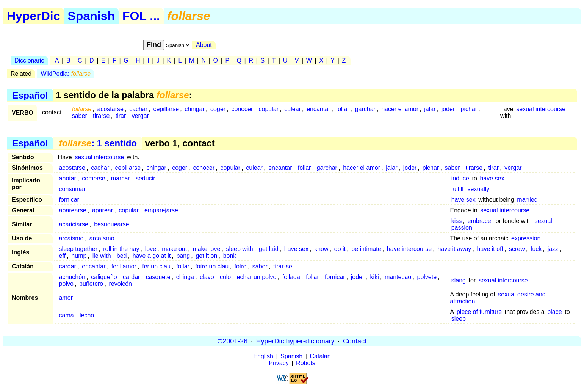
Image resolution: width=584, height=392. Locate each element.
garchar (365, 109)
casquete (158, 277)
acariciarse (74, 224)
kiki (375, 277)
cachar (138, 109)
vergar (140, 116)
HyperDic (34, 16)
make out (174, 249)
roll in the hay (121, 249)
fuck (536, 249)
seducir (146, 178)
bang (183, 256)
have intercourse (409, 249)
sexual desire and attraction (498, 298)
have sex (492, 178)
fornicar (69, 200)
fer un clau (156, 266)
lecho (87, 315)
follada (291, 277)
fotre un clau (212, 266)
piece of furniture (479, 312)
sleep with (240, 249)
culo (225, 277)
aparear (103, 210)
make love (206, 249)
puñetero (91, 284)
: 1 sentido (98, 143)
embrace (479, 221)
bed (122, 256)
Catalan (320, 356)
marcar (121, 178)
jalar (430, 109)
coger (218, 109)
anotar (68, 178)
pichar (469, 109)
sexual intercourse (541, 109)
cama (67, 315)
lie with (102, 256)
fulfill (457, 189)
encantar (318, 109)
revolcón (121, 284)
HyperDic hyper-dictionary (295, 341)
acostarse (110, 109)
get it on (206, 256)
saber (80, 116)
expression (526, 238)
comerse (93, 178)
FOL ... (141, 16)
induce (460, 178)
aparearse (73, 210)
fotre (240, 266)
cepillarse (166, 109)
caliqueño (104, 277)
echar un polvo (257, 277)
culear (293, 109)
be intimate (366, 249)
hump (79, 256)
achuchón (72, 277)
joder (448, 109)
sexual (543, 221)
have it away (454, 249)
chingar (194, 109)
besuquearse (112, 224)
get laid (269, 249)
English (263, 356)
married (527, 200)
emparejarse (161, 210)
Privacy (279, 363)
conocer (242, 109)
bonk (230, 256)
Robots (306, 363)
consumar (72, 189)
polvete (427, 277)
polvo (66, 284)
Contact (355, 341)
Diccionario (29, 60)
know (321, 249)
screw (517, 249)
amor (66, 298)
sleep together (78, 249)
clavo (207, 277)
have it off (490, 249)
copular (269, 109)
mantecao (398, 277)
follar (343, 109)
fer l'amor (124, 266)
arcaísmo (102, 238)
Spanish (91, 16)
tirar (121, 116)
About (204, 45)
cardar (68, 266)
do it (340, 249)
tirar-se (283, 266)
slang (459, 280)
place (554, 312)
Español (30, 95)
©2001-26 (233, 341)
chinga (185, 277)
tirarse (101, 116)
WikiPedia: (66, 74)
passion (462, 228)
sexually (479, 189)
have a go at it (152, 256)
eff (63, 256)
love (151, 249)
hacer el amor (400, 109)
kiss (457, 221)
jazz (553, 249)
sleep (459, 319)
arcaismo (71, 238)
